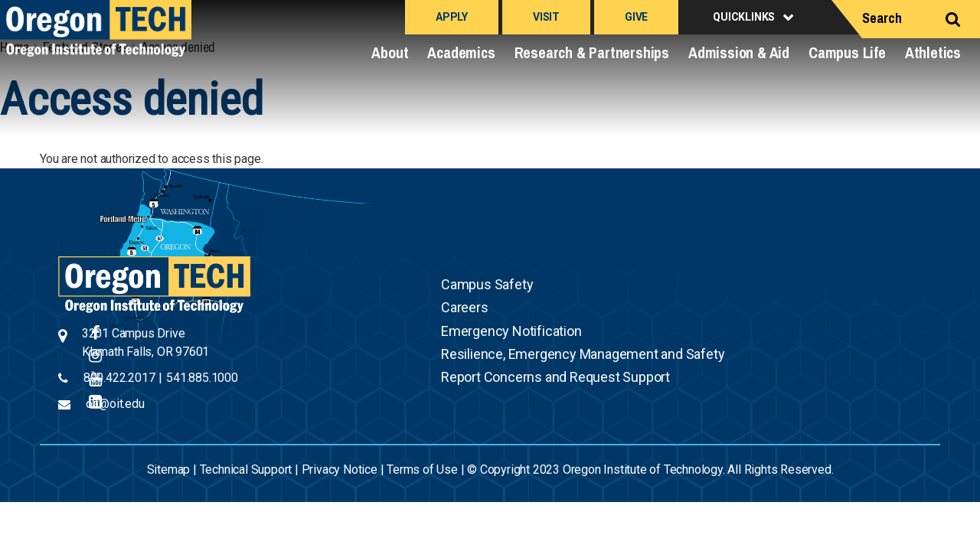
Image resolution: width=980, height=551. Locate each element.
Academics (461, 52)
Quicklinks (744, 17)
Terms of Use (422, 469)
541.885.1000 (202, 378)
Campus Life (847, 52)
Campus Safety (487, 284)
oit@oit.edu (115, 404)
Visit (546, 17)
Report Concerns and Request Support (555, 377)
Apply (452, 17)
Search (882, 18)
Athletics (933, 52)
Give (636, 17)
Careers (465, 307)
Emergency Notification (511, 331)
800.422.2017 (119, 378)
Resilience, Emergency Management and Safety (583, 354)
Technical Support (246, 469)
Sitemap (169, 469)
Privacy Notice (340, 469)
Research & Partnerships (592, 52)
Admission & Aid (739, 52)
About (390, 52)
